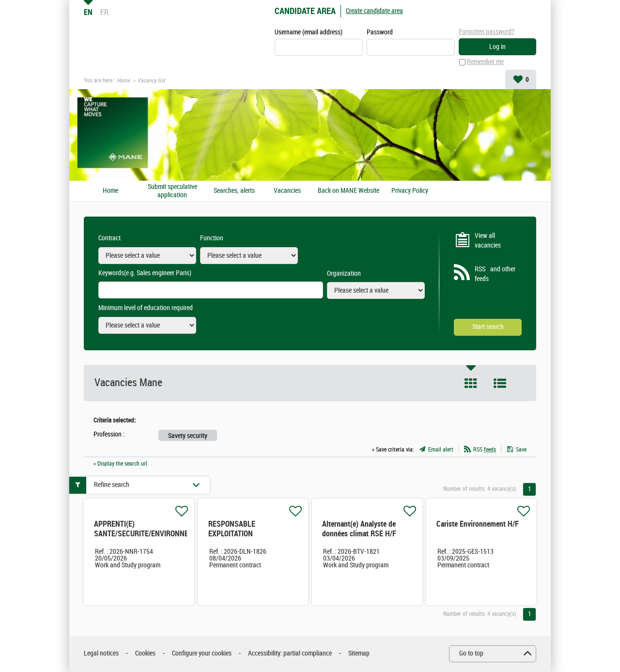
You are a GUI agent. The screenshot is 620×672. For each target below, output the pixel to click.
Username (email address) (309, 32)
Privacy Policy (410, 191)
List (500, 383)
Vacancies (287, 191)
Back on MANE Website (349, 191)
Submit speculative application (172, 191)
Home (123, 80)
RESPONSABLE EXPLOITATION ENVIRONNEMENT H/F (243, 534)
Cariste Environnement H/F (478, 524)
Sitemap (359, 654)
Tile (471, 383)
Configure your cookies (202, 654)
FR (104, 12)
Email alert (441, 450)
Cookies (145, 654)
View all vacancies (488, 241)
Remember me (485, 62)
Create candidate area (374, 11)
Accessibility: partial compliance (290, 654)
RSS (485, 450)
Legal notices (101, 654)
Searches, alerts (234, 191)
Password (380, 32)
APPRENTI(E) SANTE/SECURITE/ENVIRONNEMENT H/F (150, 534)
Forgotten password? (487, 32)
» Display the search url (120, 464)
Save (521, 450)
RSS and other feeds (495, 274)
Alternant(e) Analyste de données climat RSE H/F (359, 529)
